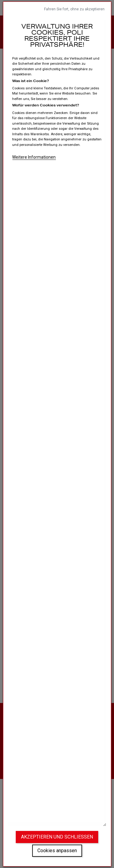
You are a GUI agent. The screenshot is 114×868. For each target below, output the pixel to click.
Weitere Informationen (34, 157)
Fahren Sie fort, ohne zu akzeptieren (74, 9)
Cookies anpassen (57, 851)
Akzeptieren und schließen (57, 837)
